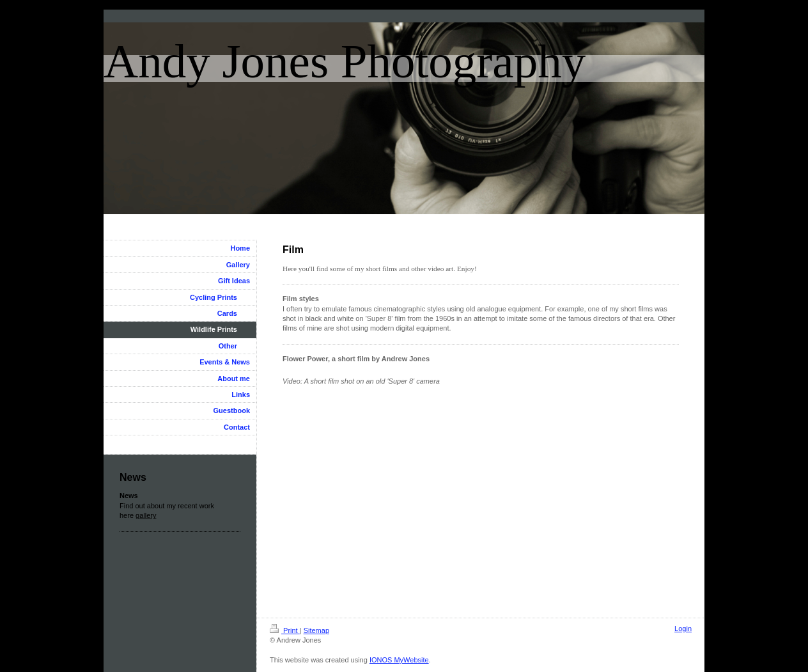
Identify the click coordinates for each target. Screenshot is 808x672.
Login (683, 629)
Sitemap (316, 630)
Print (285, 630)
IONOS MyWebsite (399, 660)
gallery (146, 515)
